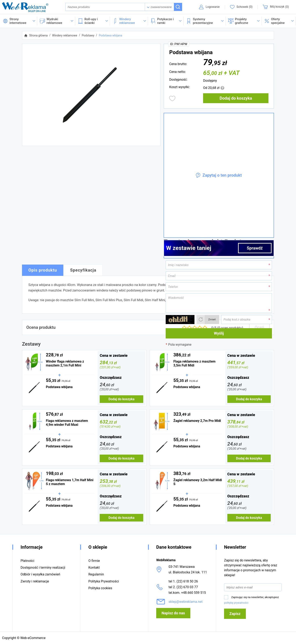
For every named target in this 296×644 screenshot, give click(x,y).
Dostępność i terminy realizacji (43, 568)
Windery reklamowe (65, 35)
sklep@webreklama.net (186, 602)
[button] (279, 21)
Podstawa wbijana (111, 35)
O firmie (94, 561)
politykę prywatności (236, 603)
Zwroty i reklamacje (35, 581)
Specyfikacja (83, 270)
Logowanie (213, 7)
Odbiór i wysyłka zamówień (40, 574)
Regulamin (96, 574)
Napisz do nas (173, 613)
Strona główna (38, 35)
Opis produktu (43, 270)
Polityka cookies (100, 588)
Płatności (27, 561)
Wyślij (219, 333)
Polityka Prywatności (104, 581)
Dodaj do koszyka (236, 98)
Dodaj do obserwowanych (172, 98)
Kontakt (94, 568)
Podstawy (88, 35)
